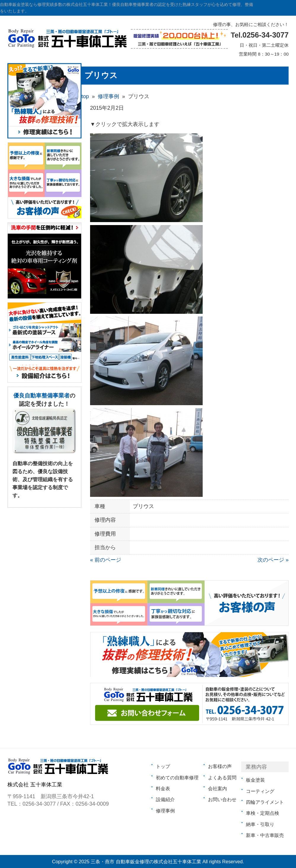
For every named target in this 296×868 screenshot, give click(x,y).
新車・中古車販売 (265, 835)
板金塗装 (255, 780)
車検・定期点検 (263, 813)
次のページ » (273, 560)
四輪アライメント (265, 802)
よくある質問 (222, 778)
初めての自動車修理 (177, 778)
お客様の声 (220, 766)
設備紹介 (165, 799)
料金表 (163, 788)
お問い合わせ (222, 799)
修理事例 (165, 811)
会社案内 (217, 788)
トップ (163, 766)
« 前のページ (106, 560)
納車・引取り (260, 824)
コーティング (260, 791)
